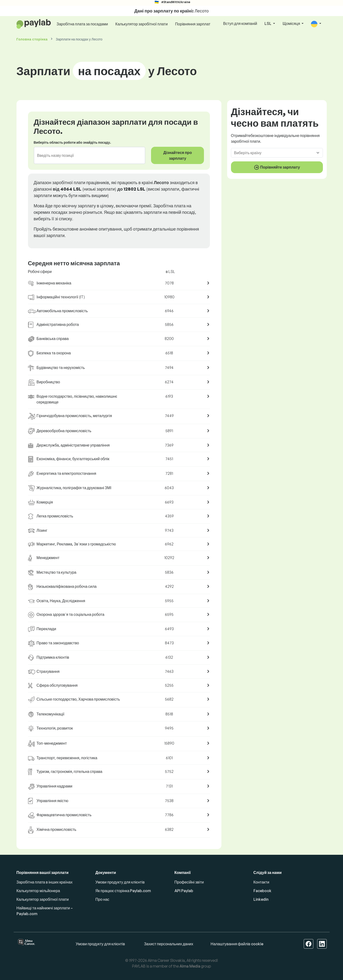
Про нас (102, 899)
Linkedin (261, 899)
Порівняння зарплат (193, 24)
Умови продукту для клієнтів (120, 882)
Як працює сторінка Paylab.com (123, 891)
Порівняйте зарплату (277, 167)
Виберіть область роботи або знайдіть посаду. (72, 142)
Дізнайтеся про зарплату (177, 155)
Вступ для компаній (240, 23)
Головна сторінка (32, 39)
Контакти (261, 882)
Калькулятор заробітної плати (142, 24)
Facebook (262, 891)
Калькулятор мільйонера (38, 891)
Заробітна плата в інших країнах (45, 882)
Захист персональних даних (169, 944)
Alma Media (190, 966)
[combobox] (87, 155)
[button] (316, 24)
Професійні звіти (189, 882)
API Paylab (184, 891)
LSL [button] (268, 23)
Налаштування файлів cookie (237, 944)
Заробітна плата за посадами (82, 24)
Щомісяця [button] (292, 23)
